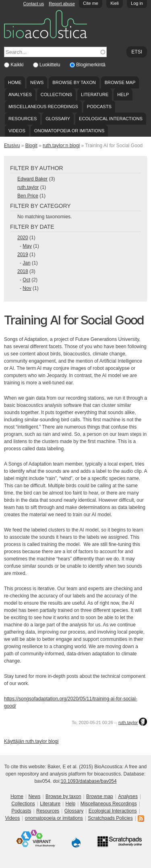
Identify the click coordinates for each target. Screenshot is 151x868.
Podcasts (99, 107)
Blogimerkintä (91, 65)
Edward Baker (32, 179)
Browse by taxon (74, 82)
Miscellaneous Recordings (43, 107)
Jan (26, 263)
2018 (23, 271)
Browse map (120, 82)
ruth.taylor (28, 187)
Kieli (115, 3)
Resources (23, 119)
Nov (27, 288)
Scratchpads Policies (110, 818)
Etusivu (12, 146)
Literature (95, 94)
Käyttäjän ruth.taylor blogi (31, 741)
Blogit (31, 146)
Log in (137, 3)
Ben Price (28, 196)
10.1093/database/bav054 (89, 781)
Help (123, 94)
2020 (23, 238)
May (27, 246)
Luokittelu (51, 65)
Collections (57, 94)
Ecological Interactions (111, 119)
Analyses (20, 94)
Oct (26, 280)
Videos (17, 131)
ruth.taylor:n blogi (61, 146)
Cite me (91, 3)
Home (15, 82)
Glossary (58, 119)
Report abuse (62, 4)
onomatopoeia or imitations (69, 131)
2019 (23, 254)
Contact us (34, 4)
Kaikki (18, 65)
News (37, 82)
